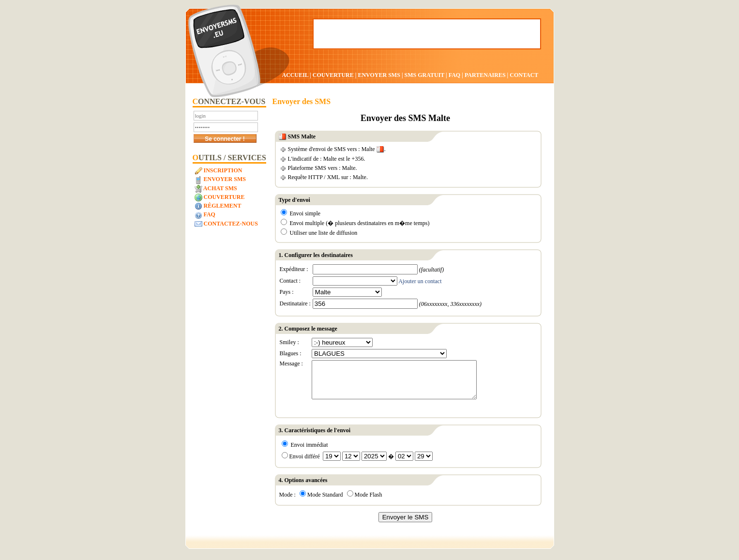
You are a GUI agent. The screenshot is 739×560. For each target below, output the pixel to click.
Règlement (218, 206)
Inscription (219, 171)
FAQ (454, 75)
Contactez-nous (226, 224)
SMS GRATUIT (425, 75)
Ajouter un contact (420, 281)
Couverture (220, 197)
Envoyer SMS (220, 180)
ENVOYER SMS (379, 75)
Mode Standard (321, 502)
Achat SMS (216, 189)
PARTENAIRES (485, 75)
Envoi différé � (357, 463)
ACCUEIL (295, 75)
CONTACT (524, 75)
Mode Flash (365, 502)
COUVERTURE (333, 75)
